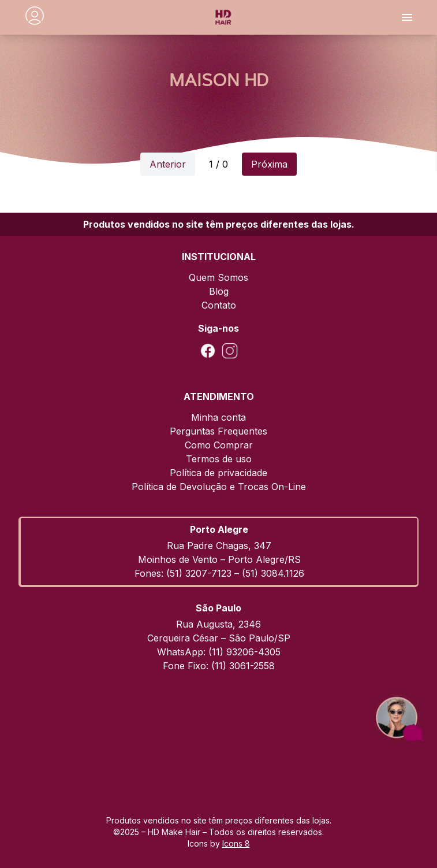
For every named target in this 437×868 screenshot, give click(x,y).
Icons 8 (236, 843)
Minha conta (218, 417)
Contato (219, 305)
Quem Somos (218, 277)
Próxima (269, 164)
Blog (219, 291)
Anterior (168, 164)
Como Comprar (219, 445)
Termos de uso (219, 459)
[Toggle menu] (407, 17)
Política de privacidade (218, 473)
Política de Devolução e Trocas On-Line (219, 487)
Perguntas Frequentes (218, 431)
